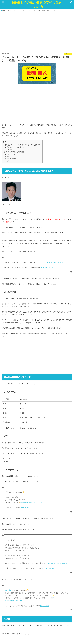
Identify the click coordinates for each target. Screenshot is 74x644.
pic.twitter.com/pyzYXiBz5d (35, 502)
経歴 (8, 156)
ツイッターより (12, 159)
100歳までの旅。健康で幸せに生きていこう (37, 5)
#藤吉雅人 (8, 590)
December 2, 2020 (46, 267)
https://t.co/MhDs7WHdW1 (54, 262)
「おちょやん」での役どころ (16, 147)
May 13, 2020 (45, 606)
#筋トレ (23, 502)
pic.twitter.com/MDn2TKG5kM (57, 563)
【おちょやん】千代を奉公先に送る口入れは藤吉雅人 (23, 145)
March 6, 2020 (26, 507)
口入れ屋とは (11, 149)
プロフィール (11, 154)
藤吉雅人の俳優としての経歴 (14, 152)
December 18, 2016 (48, 568)
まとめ (7, 161)
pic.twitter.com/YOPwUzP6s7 (14, 601)
